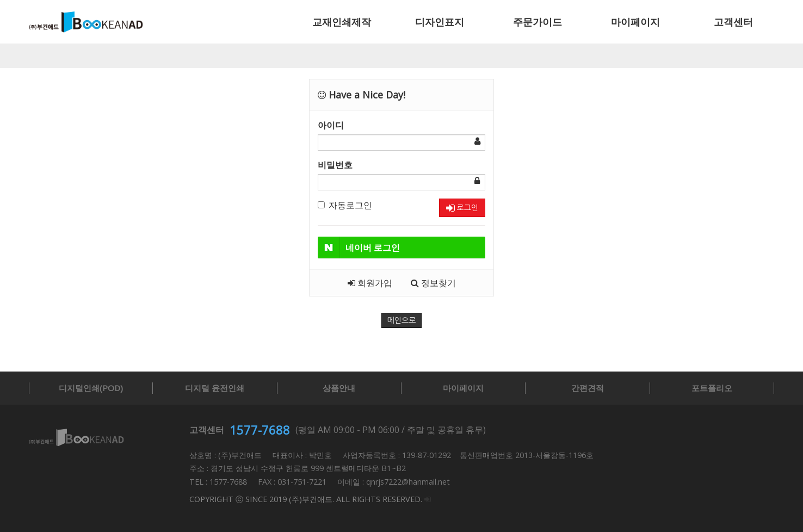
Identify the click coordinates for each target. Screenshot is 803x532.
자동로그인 (345, 205)
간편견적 (588, 388)
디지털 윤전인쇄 (215, 388)
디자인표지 (440, 22)
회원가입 (370, 283)
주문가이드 (538, 22)
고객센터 (733, 22)
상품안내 (339, 388)
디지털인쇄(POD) (91, 388)
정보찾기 (433, 283)
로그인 (462, 208)
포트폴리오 (712, 388)
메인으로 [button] (402, 320)
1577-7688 (260, 430)
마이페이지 (635, 22)
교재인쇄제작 (342, 22)
